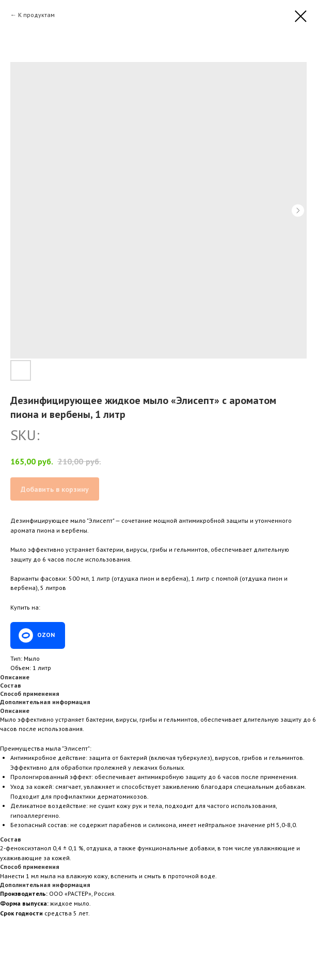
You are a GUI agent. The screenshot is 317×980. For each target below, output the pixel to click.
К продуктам (36, 15)
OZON (46, 635)
